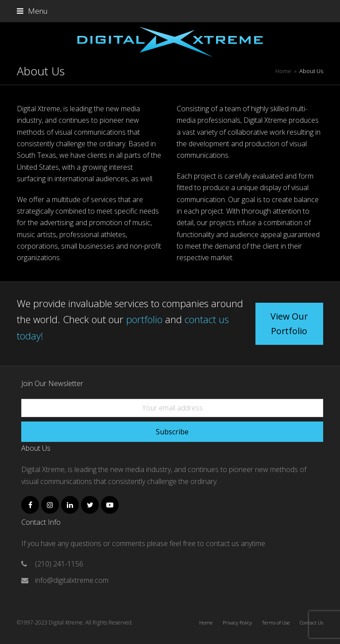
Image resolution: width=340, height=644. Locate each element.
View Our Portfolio (289, 324)
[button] (32, 11)
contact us (223, 543)
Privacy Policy (237, 623)
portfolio (144, 319)
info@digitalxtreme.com (72, 580)
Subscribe (172, 432)
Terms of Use (276, 623)
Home (206, 623)
